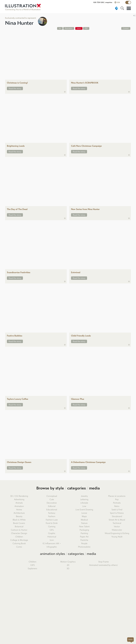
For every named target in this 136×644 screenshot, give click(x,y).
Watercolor (117, 530)
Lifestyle (84, 503)
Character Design (19, 533)
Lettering (84, 500)
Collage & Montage (19, 540)
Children (19, 537)
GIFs (52, 530)
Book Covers (19, 523)
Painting (84, 533)
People (84, 544)
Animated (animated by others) (103, 565)
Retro (117, 506)
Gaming (52, 527)
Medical (84, 520)
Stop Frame (103, 562)
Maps (84, 516)
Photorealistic (84, 547)
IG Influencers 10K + (52, 544)
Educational (52, 510)
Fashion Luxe (52, 520)
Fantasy (52, 513)
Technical (117, 523)
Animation (19, 506)
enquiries (109, 2)
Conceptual (52, 496)
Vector (117, 527)
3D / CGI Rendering (19, 496)
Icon (52, 540)
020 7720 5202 (99, 2)
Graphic (52, 533)
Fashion (52, 516)
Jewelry (84, 496)
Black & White (19, 520)
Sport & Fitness (117, 513)
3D (68, 569)
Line (84, 506)
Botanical (19, 527)
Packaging (84, 530)
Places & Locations (117, 496)
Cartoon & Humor (19, 530)
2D (68, 565)
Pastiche (84, 540)
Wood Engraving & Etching (117, 533)
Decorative (52, 503)
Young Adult (117, 537)
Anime (19, 510)
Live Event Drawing (84, 510)
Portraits (117, 503)
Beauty (19, 516)
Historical (52, 537)
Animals (19, 503)
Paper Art (84, 537)
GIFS (33, 565)
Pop (117, 500)
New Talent (84, 527)
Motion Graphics (68, 562)
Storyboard (117, 516)
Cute (52, 500)
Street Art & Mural (117, 520)
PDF (86, 28)
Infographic (52, 547)
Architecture (19, 513)
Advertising (19, 500)
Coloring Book (19, 544)
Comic (19, 547)
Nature (84, 523)
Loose (84, 513)
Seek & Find (117, 510)
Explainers (33, 569)
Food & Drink (52, 523)
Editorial (52, 506)
